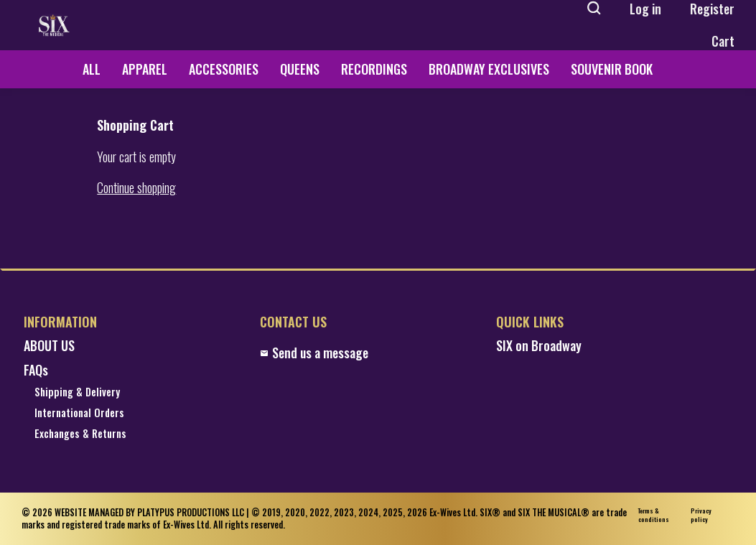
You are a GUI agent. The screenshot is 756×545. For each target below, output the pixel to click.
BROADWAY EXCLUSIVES (489, 69)
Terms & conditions (654, 515)
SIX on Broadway (539, 346)
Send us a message (314, 353)
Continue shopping (136, 188)
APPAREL (145, 69)
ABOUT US (49, 346)
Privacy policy (701, 515)
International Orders (79, 413)
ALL (92, 69)
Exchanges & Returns (80, 434)
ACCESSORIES (224, 69)
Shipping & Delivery (77, 392)
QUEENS (300, 69)
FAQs (36, 370)
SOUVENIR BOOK (612, 69)
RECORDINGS (374, 69)
